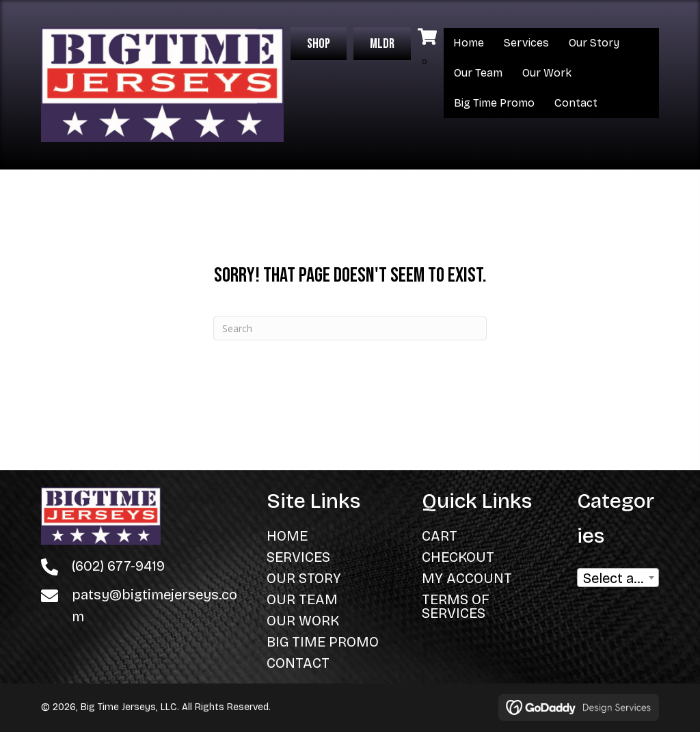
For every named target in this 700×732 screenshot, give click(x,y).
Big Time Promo (494, 103)
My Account (467, 578)
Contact (576, 103)
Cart (440, 536)
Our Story (594, 43)
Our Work (547, 73)
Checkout (458, 557)
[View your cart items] (427, 49)
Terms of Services (456, 606)
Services (526, 43)
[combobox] (618, 578)
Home (469, 43)
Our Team (478, 73)
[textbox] (618, 582)
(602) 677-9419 (118, 566)
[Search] (350, 328)
